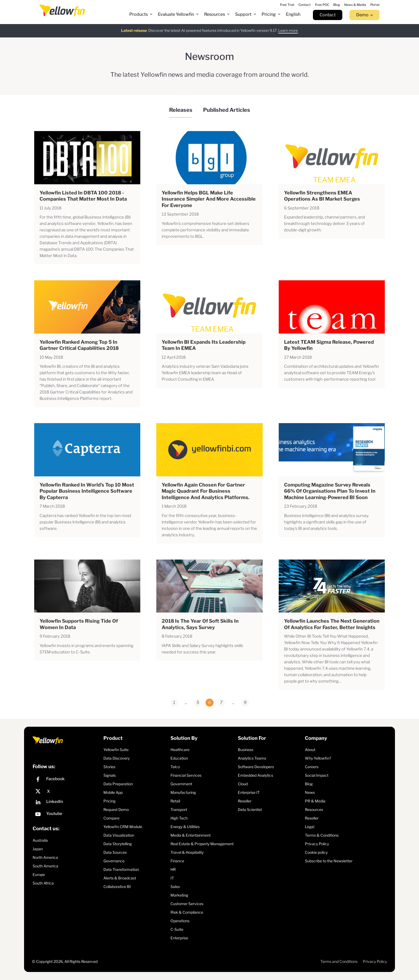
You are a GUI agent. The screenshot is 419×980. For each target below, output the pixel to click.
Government (181, 784)
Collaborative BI (117, 887)
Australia (40, 840)
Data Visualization (119, 835)
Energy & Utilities (185, 827)
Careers (312, 767)
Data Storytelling (118, 844)
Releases (181, 110)
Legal (310, 827)
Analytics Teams (252, 758)
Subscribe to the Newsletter (329, 861)
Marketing (179, 895)
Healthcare (180, 750)
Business (246, 750)
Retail (175, 801)
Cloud (243, 784)
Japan (38, 849)
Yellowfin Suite (116, 750)
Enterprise (179, 938)
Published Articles (227, 110)
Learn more (288, 30)
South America (45, 866)
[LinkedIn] (67, 803)
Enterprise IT (249, 792)
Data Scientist (250, 809)
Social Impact (317, 775)
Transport (179, 809)
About (310, 750)
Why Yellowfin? (318, 758)
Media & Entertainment (191, 835)
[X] (67, 791)
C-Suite (177, 929)
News (310, 792)
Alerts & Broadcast (120, 878)
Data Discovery (117, 758)
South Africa (43, 883)
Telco (175, 767)
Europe (39, 874)
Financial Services (186, 775)
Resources (314, 809)
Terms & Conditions (322, 835)
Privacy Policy (317, 844)
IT (172, 878)
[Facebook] (67, 780)
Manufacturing (183, 792)
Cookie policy (316, 852)
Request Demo (116, 809)
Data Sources (115, 852)
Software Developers (256, 767)
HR (173, 869)
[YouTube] (67, 815)
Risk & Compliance (187, 912)
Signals (110, 775)
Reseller (245, 801)
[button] (141, 14)
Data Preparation (118, 784)
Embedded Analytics (255, 775)
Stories (109, 767)
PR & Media (315, 801)
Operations (180, 921)
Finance (177, 861)
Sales (175, 887)
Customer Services (187, 904)
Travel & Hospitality (187, 852)
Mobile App (113, 792)
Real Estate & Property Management (202, 844)
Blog (309, 784)
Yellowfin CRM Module (123, 827)
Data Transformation (121, 869)
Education (179, 758)
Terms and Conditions (339, 961)
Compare (111, 818)
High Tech (179, 818)
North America (45, 857)
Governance (114, 861)
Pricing (109, 801)
